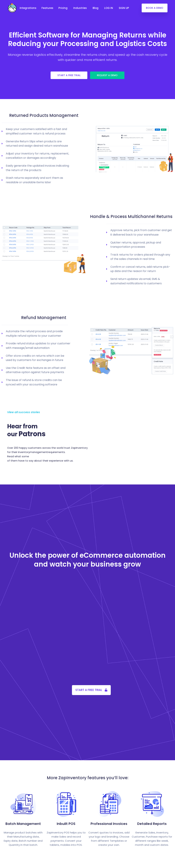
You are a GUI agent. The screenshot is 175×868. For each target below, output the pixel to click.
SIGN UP (124, 8)
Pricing (63, 8)
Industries (80, 8)
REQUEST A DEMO (107, 75)
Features (47, 8)
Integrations (28, 8)
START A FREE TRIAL (69, 75)
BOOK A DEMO (155, 8)
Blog (96, 8)
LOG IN (109, 8)
